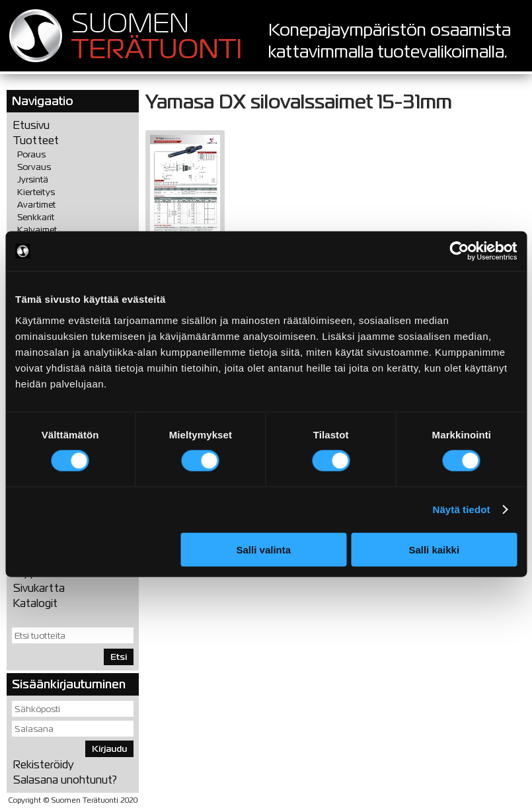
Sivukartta (39, 588)
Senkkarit (36, 217)
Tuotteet (36, 141)
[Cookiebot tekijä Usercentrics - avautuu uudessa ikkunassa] (459, 251)
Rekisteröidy (44, 765)
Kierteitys (36, 192)
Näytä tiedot (462, 509)
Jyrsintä (33, 180)
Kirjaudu (109, 749)
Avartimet (36, 205)
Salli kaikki (434, 549)
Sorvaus (34, 167)
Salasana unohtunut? (65, 780)
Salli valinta (264, 549)
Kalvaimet (37, 230)
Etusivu (31, 125)
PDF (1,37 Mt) (185, 193)
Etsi (119, 657)
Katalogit (35, 603)
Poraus (31, 154)
